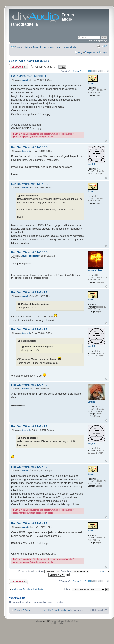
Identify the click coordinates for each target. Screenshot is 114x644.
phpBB (46, 621)
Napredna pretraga (98, 40)
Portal (17, 47)
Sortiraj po (75, 571)
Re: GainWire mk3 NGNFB (29, 147)
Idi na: (67, 589)
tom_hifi (26, 151)
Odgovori (19, 67)
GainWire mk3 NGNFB (29, 61)
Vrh (106, 141)
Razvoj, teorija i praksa (43, 47)
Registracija (92, 52)
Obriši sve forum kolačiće (60, 610)
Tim (44, 610)
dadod (25, 80)
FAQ (80, 52)
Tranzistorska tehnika (66, 47)
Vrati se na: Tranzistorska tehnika (27, 589)
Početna (26, 47)
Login (105, 52)
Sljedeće (103, 571)
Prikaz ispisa (99, 46)
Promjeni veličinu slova (104, 46)
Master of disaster (30, 256)
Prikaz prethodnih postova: (39, 571)
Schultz (25, 389)
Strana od (80, 71)
